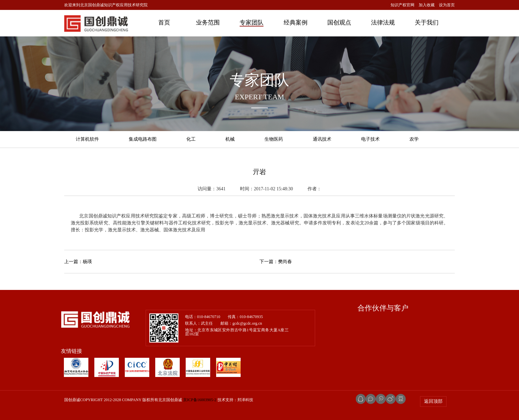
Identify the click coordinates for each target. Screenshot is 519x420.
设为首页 (447, 5)
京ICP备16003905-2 (200, 400)
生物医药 (274, 139)
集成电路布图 (143, 139)
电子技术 (370, 139)
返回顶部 (433, 401)
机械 (230, 139)
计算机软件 (87, 139)
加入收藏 (427, 5)
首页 (164, 23)
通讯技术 (322, 139)
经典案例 (296, 23)
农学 (414, 139)
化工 (191, 139)
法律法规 (383, 23)
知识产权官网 (402, 5)
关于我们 (427, 23)
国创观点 (339, 23)
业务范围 (208, 23)
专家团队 (252, 23)
